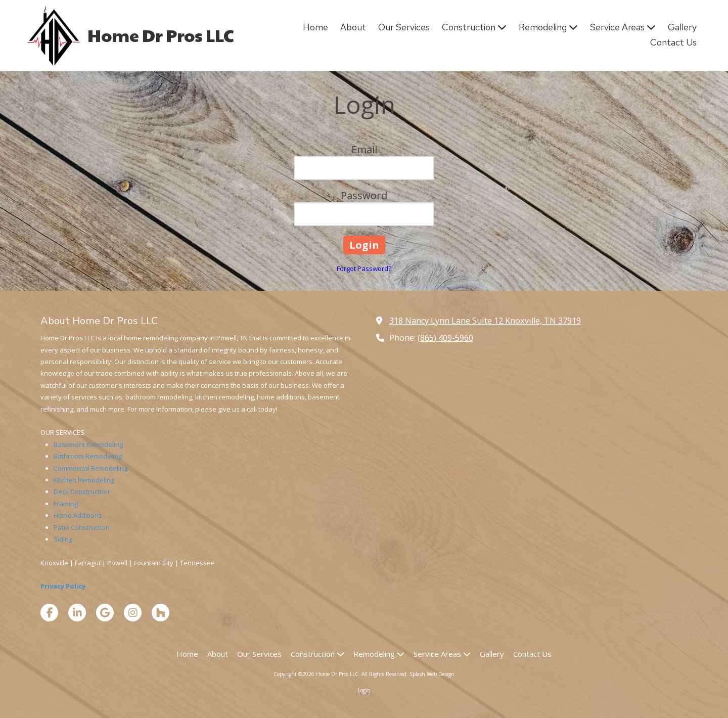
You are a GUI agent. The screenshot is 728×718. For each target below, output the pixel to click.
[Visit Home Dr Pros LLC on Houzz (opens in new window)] (161, 613)
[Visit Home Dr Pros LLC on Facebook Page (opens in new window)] (49, 613)
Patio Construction (82, 527)
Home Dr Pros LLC (161, 35)
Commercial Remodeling (90, 468)
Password (364, 195)
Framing (66, 504)
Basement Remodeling (88, 444)
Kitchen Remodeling (84, 480)
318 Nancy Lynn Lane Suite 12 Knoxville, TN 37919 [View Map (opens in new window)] (485, 321)
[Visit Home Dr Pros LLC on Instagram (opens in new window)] (133, 613)
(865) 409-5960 (445, 338)
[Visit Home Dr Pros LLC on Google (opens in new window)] (105, 613)
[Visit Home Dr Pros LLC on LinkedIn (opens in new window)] (77, 613)
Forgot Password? (364, 268)
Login (364, 690)
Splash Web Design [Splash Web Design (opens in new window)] (432, 674)
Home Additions (78, 515)
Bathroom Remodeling (88, 456)
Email (364, 149)
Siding (63, 539)
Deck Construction (81, 491)
